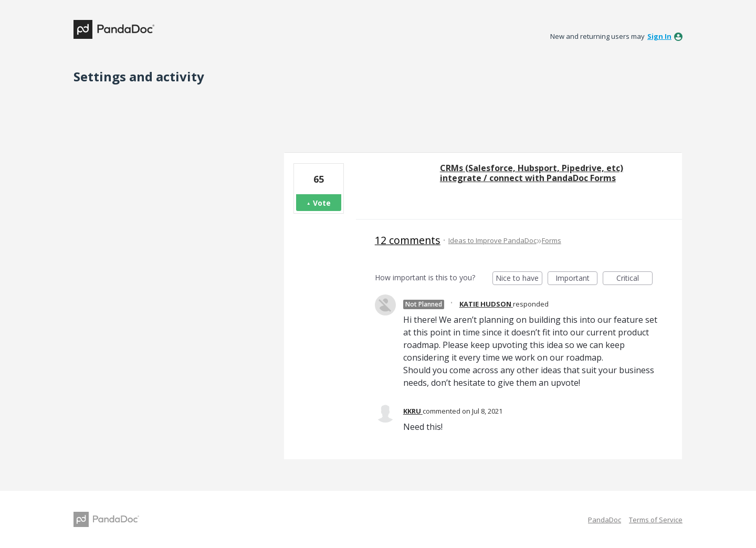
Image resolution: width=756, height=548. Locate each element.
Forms (552, 240)
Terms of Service (656, 520)
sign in (659, 36)
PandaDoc (605, 520)
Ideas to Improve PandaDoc (492, 240)
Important (576, 279)
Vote (322, 203)
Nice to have (519, 279)
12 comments (408, 240)
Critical (634, 279)
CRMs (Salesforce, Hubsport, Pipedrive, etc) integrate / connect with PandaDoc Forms (532, 173)
